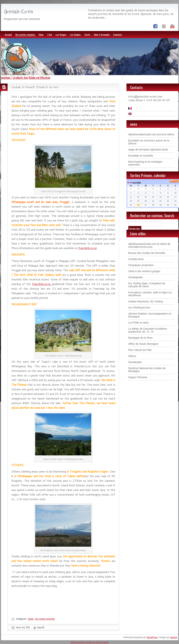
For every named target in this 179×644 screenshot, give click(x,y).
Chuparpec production (141, 265)
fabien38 (41, 627)
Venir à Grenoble (102, 35)
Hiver (41, 35)
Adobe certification (39, 78)
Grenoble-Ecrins (19, 12)
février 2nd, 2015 (23, 627)
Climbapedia (135, 277)
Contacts (118, 35)
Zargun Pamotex (138, 377)
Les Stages (61, 35)
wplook (174, 637)
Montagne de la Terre (140, 338)
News (31, 619)
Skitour (132, 356)
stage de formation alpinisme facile (148, 150)
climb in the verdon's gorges (144, 271)
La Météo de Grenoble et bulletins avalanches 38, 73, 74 (148, 330)
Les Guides (75, 35)
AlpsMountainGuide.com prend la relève (151, 134)
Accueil (8, 35)
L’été (50, 35)
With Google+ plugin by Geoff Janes (90, 642)
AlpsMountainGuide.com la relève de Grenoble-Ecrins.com (149, 245)
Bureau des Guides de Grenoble (147, 253)
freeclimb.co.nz (88, 248)
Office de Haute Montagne (143, 344)
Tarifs (87, 35)
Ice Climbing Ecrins (139, 308)
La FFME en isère (139, 323)
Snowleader (135, 362)
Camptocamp (136, 259)
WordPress (152, 637)
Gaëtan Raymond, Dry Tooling (146, 301)
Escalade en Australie (141, 156)
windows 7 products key (14, 78)
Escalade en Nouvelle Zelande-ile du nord (35, 87)
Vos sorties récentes (25, 35)
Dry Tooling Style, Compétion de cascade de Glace (147, 285)
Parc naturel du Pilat (140, 350)
